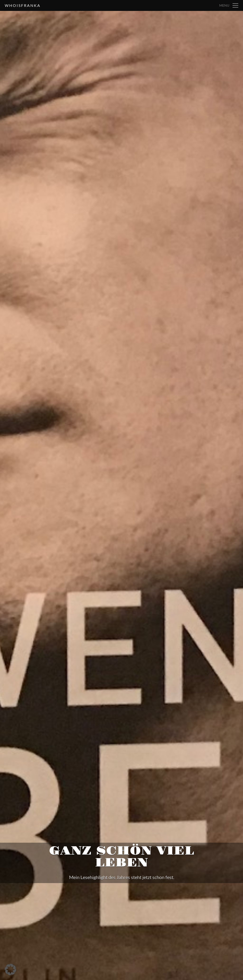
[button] (10, 970)
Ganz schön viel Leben (121, 857)
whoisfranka (23, 5)
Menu (224, 5)
